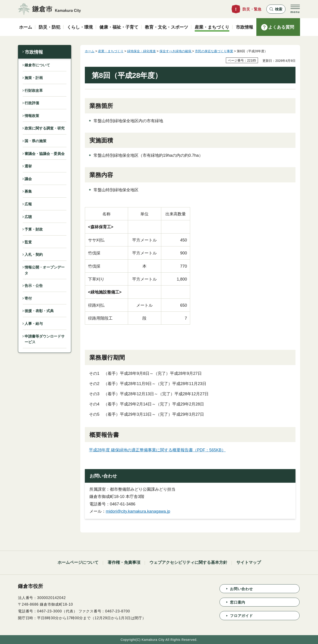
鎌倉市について (37, 65)
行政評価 (32, 103)
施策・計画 (34, 78)
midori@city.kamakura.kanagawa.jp (138, 511)
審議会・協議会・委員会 (45, 154)
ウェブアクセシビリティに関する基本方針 (188, 562)
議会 (28, 179)
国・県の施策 (35, 141)
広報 (28, 204)
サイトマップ (249, 562)
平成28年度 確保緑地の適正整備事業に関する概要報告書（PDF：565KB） (157, 450)
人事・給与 (34, 324)
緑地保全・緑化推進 (141, 51)
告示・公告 (34, 286)
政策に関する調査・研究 (45, 128)
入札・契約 (34, 255)
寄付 (28, 298)
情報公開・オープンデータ (45, 270)
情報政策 (32, 116)
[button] (276, 9)
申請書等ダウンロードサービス (45, 339)
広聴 (28, 217)
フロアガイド (241, 616)
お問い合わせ (241, 589)
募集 (28, 191)
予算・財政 (34, 229)
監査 (28, 242)
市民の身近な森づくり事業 (214, 51)
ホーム (90, 51)
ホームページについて (78, 562)
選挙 (28, 166)
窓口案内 (238, 602)
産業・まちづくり (111, 51)
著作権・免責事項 (124, 562)
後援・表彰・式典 (39, 311)
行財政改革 (34, 91)
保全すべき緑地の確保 (176, 51)
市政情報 (34, 52)
